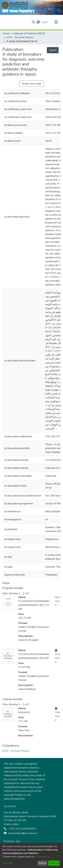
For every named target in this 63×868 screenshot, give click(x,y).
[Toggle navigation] (56, 22)
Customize (8, 863)
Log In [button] (45, 22)
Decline (42, 863)
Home (6, 33)
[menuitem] (38, 22)
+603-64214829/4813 (20, 829)
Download (58, 601)
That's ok (54, 863)
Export (53, 50)
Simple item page (31, 84)
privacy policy (42, 857)
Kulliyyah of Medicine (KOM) (29, 33)
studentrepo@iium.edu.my (21, 833)
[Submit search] (33, 22)
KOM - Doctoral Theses (20, 37)
